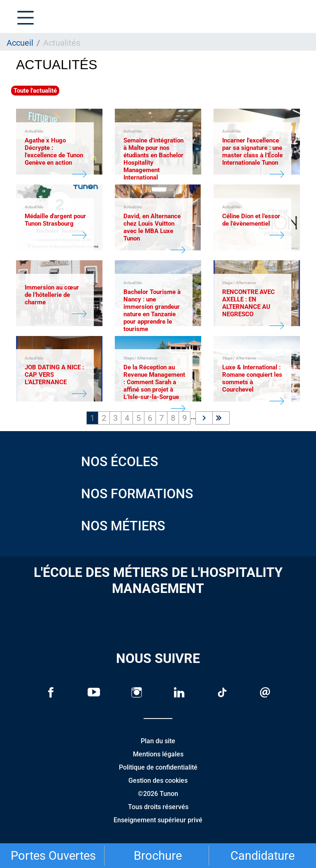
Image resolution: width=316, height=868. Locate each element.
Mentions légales (158, 754)
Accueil (20, 43)
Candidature (263, 856)
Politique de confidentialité (158, 767)
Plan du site (158, 741)
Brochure (158, 856)
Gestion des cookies (158, 780)
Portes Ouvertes (53, 856)
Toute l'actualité (35, 91)
